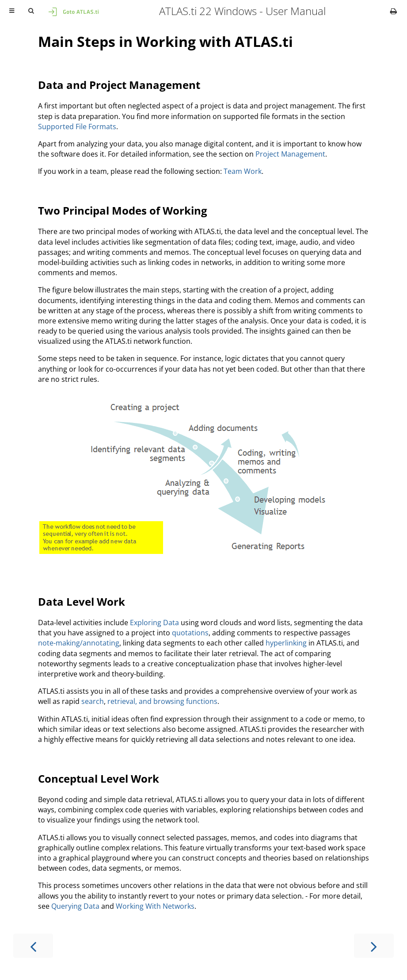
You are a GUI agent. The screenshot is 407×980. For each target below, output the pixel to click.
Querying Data (75, 906)
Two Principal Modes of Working (123, 210)
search (93, 701)
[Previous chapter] (33, 946)
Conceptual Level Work (99, 778)
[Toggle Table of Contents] (12, 11)
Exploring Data (154, 623)
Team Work (243, 171)
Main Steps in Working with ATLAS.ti (165, 41)
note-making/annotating (79, 643)
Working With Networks (155, 906)
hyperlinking (286, 643)
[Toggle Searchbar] (31, 11)
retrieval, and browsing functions (162, 701)
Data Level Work (82, 601)
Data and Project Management (119, 85)
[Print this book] (394, 11)
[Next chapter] (374, 946)
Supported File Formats (77, 127)
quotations (190, 633)
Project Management (290, 154)
